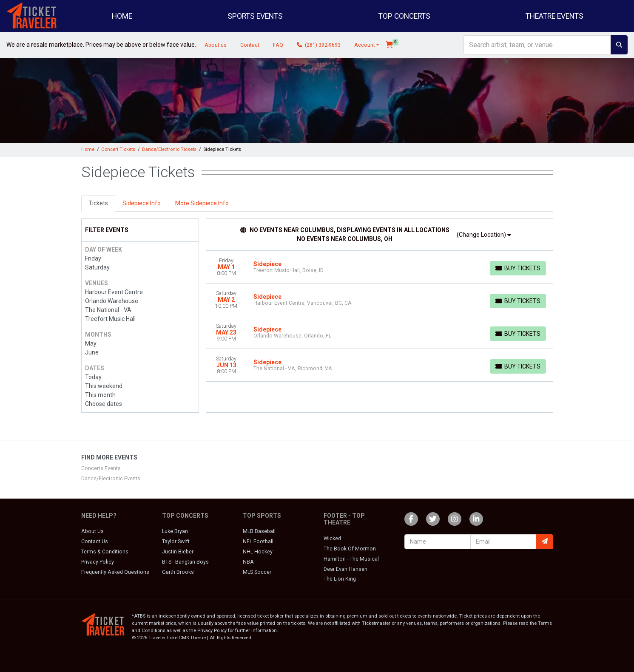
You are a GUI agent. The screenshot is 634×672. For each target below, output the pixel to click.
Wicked (332, 539)
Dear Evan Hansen (345, 569)
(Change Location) (484, 235)
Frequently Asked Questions (115, 572)
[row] (380, 267)
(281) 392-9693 (319, 45)
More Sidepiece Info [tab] (202, 203)
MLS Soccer (257, 572)
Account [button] (365, 45)
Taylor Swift (176, 542)
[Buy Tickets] (518, 268)
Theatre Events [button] (554, 16)
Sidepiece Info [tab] (142, 203)
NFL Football (258, 542)
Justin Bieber (178, 552)
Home (122, 16)
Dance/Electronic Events (111, 479)
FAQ (278, 45)
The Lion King (340, 579)
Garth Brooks (178, 572)
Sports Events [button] (255, 16)
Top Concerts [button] (404, 16)
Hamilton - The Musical (351, 559)
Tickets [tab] (98, 203)
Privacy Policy (98, 562)
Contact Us (95, 542)
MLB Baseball (259, 531)
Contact (250, 45)
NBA (248, 562)
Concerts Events (101, 468)
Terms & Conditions (105, 552)
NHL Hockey (258, 552)
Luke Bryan (175, 531)
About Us (92, 531)
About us (216, 45)
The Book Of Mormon (350, 549)
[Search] (537, 45)
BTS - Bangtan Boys (185, 562)
